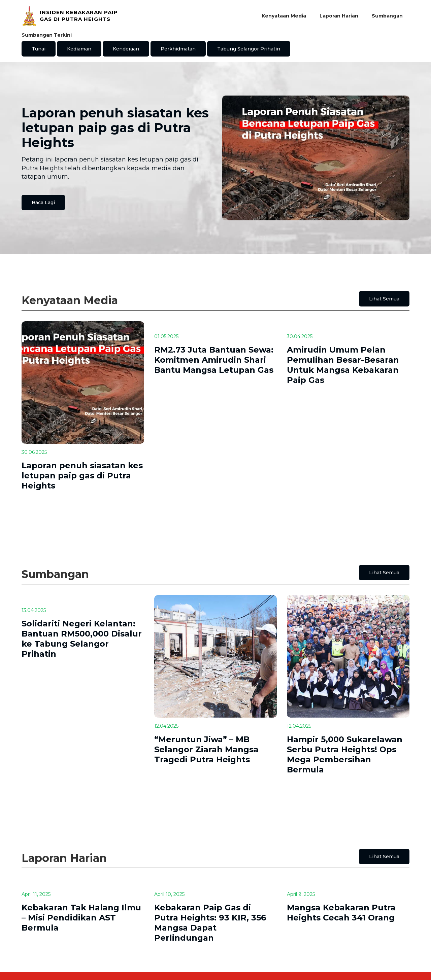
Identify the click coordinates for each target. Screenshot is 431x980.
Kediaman (79, 49)
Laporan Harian (339, 16)
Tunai (39, 49)
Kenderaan (126, 49)
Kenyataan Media (284, 16)
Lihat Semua (384, 299)
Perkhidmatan (178, 49)
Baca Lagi (43, 203)
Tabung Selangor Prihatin (249, 49)
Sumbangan (387, 16)
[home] (71, 16)
